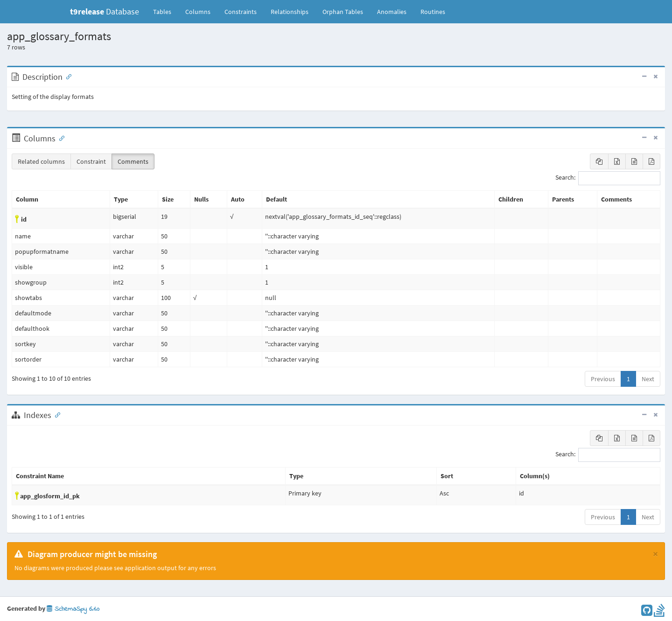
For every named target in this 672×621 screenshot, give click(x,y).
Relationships (290, 12)
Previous (603, 379)
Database (105, 11)
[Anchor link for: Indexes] (56, 414)
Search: (608, 178)
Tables (166, 11)
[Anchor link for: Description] (67, 76)
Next (648, 379)
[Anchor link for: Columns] (60, 138)
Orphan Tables (343, 12)
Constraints (241, 12)
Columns (198, 12)
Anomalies (392, 12)
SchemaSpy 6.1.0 (73, 609)
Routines (433, 12)
